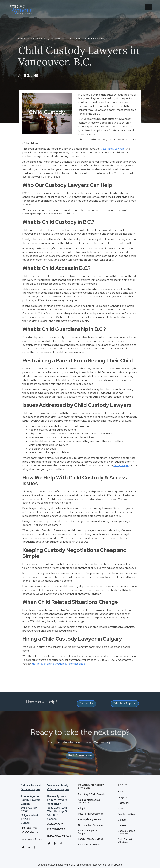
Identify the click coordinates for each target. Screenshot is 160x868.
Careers (122, 825)
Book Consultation (80, 756)
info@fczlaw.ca (30, 833)
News (121, 809)
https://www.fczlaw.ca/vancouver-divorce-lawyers (59, 836)
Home (22, 39)
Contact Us (86, 704)
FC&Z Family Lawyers (112, 149)
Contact (122, 820)
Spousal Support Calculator (127, 832)
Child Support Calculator (125, 841)
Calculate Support (125, 704)
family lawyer (121, 465)
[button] (148, 7)
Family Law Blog (126, 814)
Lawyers (122, 797)
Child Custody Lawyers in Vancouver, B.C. (88, 39)
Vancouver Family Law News (45, 39)
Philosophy (124, 803)
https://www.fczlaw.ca (32, 840)
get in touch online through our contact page (59, 664)
